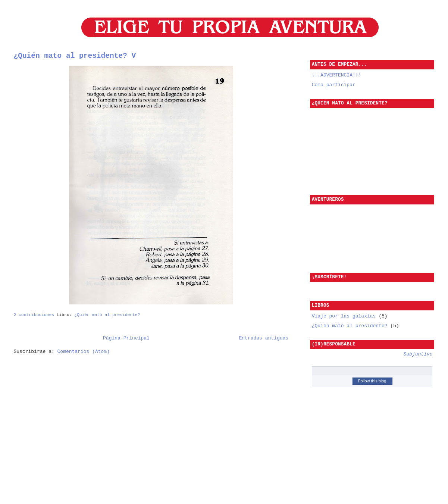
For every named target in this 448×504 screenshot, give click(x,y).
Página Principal (126, 338)
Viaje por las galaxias (345, 314)
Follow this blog (372, 379)
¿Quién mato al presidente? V (75, 56)
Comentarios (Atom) (84, 352)
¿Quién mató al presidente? (107, 314)
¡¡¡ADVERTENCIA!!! (337, 75)
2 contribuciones (34, 314)
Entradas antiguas (264, 338)
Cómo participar (334, 85)
